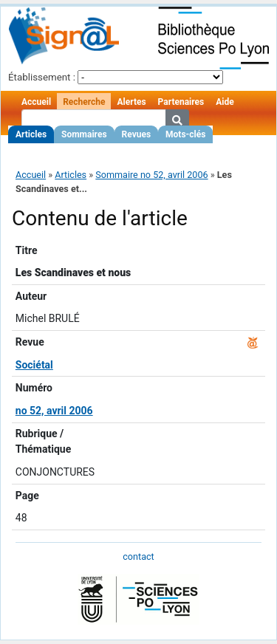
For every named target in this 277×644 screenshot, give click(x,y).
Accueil (36, 102)
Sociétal (34, 365)
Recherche (84, 102)
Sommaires (84, 134)
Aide (225, 102)
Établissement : (42, 77)
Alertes (131, 102)
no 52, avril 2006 (54, 411)
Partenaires (181, 102)
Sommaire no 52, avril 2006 (151, 175)
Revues (137, 134)
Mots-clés (185, 134)
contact (138, 556)
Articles (31, 134)
